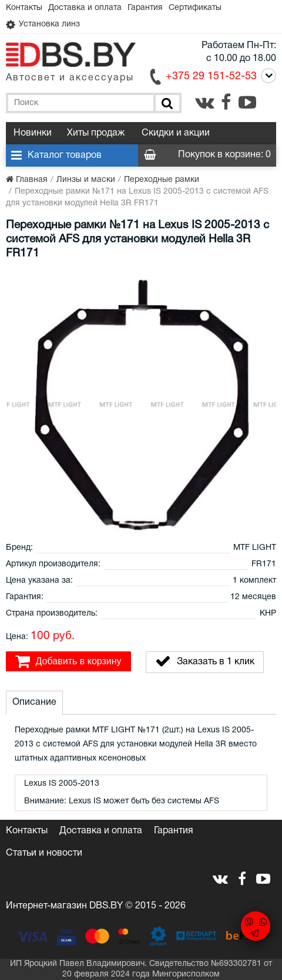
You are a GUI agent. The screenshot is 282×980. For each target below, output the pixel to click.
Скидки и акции (176, 133)
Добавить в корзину (68, 661)
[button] (266, 280)
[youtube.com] (247, 102)
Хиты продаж (96, 133)
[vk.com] (204, 102)
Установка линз (43, 24)
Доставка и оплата (85, 8)
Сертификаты (195, 8)
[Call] (266, 76)
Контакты (24, 8)
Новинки (33, 133)
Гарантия (145, 8)
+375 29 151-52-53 (211, 77)
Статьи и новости (44, 853)
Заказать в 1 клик (205, 661)
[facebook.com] (226, 102)
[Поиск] (166, 103)
